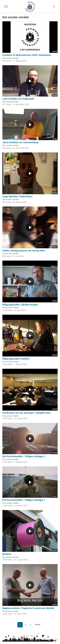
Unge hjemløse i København (17, 196)
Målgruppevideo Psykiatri (16, 359)
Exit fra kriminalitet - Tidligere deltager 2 (24, 456)
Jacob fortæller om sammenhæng (20, 142)
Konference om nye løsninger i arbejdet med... (27, 413)
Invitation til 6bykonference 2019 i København (27, 55)
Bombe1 (7, 554)
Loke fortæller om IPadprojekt (18, 99)
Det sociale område (10, 58)
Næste (38, 625)
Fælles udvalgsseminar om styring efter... (24, 251)
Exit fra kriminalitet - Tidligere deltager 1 (24, 500)
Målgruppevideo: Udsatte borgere (20, 305)
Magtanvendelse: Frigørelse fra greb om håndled (28, 608)
